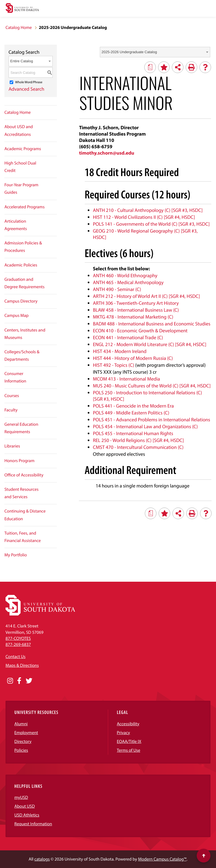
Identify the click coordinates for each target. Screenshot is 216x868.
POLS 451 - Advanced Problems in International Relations (152, 420)
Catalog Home (19, 28)
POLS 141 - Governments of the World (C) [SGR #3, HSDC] (151, 224)
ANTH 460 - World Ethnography (125, 275)
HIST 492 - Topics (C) (114, 365)
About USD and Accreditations (19, 130)
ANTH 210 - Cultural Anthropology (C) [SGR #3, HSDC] (148, 210)
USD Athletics (27, 815)
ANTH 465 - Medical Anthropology (128, 282)
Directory (23, 742)
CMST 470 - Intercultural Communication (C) (138, 447)
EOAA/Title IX (129, 742)
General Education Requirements (21, 428)
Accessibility (128, 724)
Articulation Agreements (16, 225)
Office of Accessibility (24, 475)
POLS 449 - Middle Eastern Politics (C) (131, 413)
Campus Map (17, 316)
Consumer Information (15, 377)
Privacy (124, 733)
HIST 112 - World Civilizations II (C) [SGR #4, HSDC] (144, 217)
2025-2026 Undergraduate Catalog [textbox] (129, 52)
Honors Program (19, 461)
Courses (12, 396)
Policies (21, 750)
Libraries (12, 446)
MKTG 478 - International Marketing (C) (133, 317)
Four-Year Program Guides (21, 189)
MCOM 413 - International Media (126, 379)
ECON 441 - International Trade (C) (128, 337)
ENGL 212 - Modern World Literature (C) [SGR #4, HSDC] (150, 344)
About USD (25, 806)
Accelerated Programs (25, 207)
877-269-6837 (18, 645)
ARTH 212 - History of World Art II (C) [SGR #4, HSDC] (146, 296)
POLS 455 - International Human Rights (133, 433)
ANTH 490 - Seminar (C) (117, 289)
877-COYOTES (18, 638)
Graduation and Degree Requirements (24, 283)
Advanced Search (26, 89)
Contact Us (15, 657)
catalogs (42, 859)
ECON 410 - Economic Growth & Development (140, 331)
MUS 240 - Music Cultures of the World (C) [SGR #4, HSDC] (152, 386)
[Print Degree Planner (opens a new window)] (150, 67)
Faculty (11, 410)
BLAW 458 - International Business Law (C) (136, 310)
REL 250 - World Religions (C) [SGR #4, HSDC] (138, 440)
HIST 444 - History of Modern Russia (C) (133, 358)
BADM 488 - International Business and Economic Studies (152, 324)
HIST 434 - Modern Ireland (120, 351)
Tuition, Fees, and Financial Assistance (23, 537)
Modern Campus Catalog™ (162, 859)
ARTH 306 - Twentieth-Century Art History (136, 303)
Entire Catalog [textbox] (22, 61)
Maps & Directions (22, 665)
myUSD (21, 797)
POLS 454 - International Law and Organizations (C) (145, 426)
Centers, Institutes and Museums (25, 334)
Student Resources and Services (22, 493)
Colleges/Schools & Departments (22, 356)
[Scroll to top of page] (204, 856)
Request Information (33, 824)
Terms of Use (129, 750)
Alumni (21, 724)
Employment (26, 733)
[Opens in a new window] (10, 681)
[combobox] (155, 52)
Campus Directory (21, 301)
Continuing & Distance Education (25, 515)
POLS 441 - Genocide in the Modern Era (133, 406)
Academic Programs (23, 149)
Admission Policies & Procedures (23, 247)
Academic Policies (21, 265)
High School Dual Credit (20, 167)
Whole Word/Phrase (29, 82)
